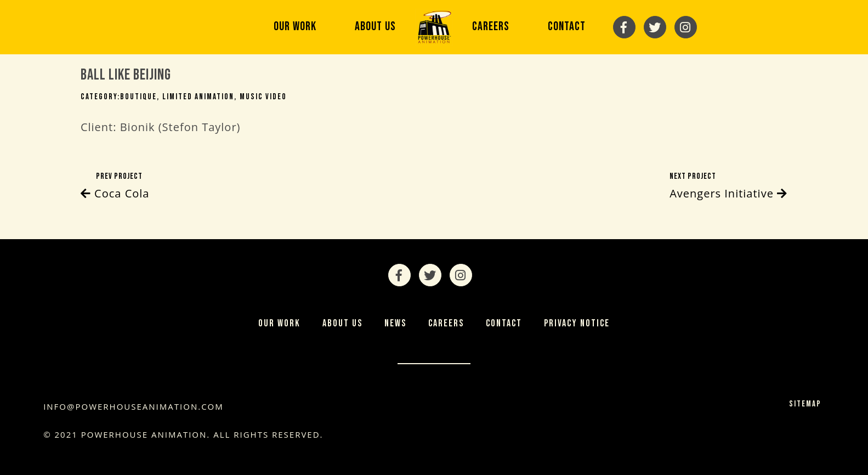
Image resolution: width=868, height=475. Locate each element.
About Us (375, 27)
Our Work (295, 27)
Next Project (728, 187)
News (395, 323)
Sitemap (805, 404)
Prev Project (115, 187)
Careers (491, 27)
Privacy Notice (577, 323)
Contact (567, 27)
